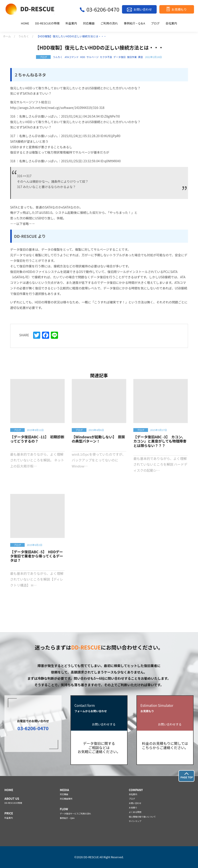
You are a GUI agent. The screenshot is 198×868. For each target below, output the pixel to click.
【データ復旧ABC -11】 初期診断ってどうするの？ (37, 439)
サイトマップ (135, 821)
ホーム (7, 36)
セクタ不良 (106, 57)
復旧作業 (132, 57)
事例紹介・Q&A (67, 818)
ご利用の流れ (109, 23)
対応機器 (89, 23)
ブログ (155, 23)
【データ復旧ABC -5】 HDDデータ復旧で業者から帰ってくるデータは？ (37, 556)
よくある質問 (135, 812)
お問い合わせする (104, 725)
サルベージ (93, 57)
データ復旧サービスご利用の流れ (75, 814)
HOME (25, 23)
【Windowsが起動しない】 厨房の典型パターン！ (98, 439)
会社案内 (171, 23)
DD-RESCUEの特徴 (47, 23)
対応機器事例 (66, 799)
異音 (140, 57)
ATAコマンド (72, 57)
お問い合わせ (143, 9)
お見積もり (179, 9)
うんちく (24, 36)
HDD (83, 57)
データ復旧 (119, 57)
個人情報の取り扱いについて (142, 817)
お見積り (133, 808)
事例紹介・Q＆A (134, 23)
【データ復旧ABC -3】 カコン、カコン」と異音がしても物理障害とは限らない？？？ (160, 441)
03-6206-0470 (103, 9)
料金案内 (71, 23)
